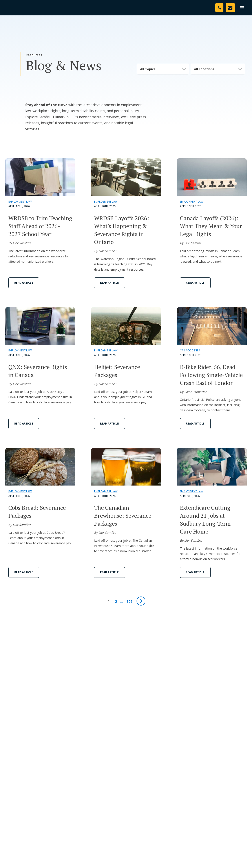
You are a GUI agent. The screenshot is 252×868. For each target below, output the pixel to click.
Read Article (24, 283)
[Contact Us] (230, 8)
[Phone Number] (219, 8)
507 (129, 602)
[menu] (242, 8)
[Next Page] (141, 601)
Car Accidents (190, 350)
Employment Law (20, 202)
